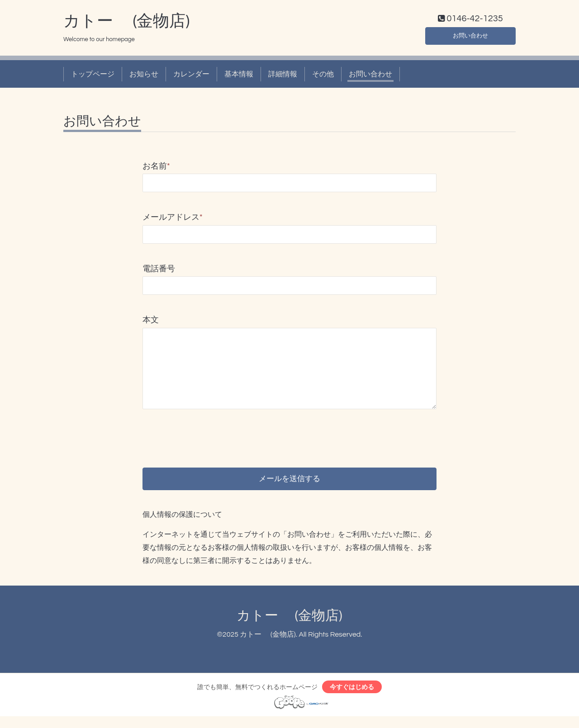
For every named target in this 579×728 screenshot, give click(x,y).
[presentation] (211, 433)
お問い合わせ (470, 36)
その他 (323, 76)
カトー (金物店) (126, 23)
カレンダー (191, 76)
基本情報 (239, 76)
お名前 (156, 168)
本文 (151, 322)
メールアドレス (173, 220)
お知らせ (144, 76)
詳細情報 (283, 76)
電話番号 (159, 271)
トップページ (93, 76)
